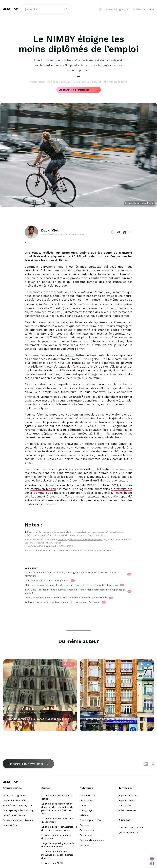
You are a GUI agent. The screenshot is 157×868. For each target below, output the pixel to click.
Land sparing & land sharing (18, 810)
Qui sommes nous (128, 832)
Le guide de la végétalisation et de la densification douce (59, 828)
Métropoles (125, 805)
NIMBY (69, 355)
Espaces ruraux (127, 800)
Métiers (84, 815)
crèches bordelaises (38, 480)
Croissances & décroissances (19, 820)
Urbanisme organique (14, 795)
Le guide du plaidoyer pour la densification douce (58, 845)
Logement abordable (14, 800)
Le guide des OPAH (52, 863)
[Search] (46, 11)
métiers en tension (43, 489)
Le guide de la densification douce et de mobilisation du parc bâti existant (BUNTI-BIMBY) (57, 809)
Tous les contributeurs (131, 827)
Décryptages (87, 810)
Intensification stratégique (17, 805)
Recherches (86, 835)
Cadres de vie (87, 795)
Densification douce (14, 815)
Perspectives (87, 830)
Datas (83, 805)
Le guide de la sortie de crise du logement (58, 820)
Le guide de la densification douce (57, 797)
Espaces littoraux (128, 795)
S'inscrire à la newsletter (25, 764)
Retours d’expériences (92, 840)
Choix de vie (87, 800)
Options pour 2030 (90, 820)
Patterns (84, 825)
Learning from (10, 825)
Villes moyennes (127, 810)
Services (84, 845)
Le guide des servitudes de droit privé (56, 837)
